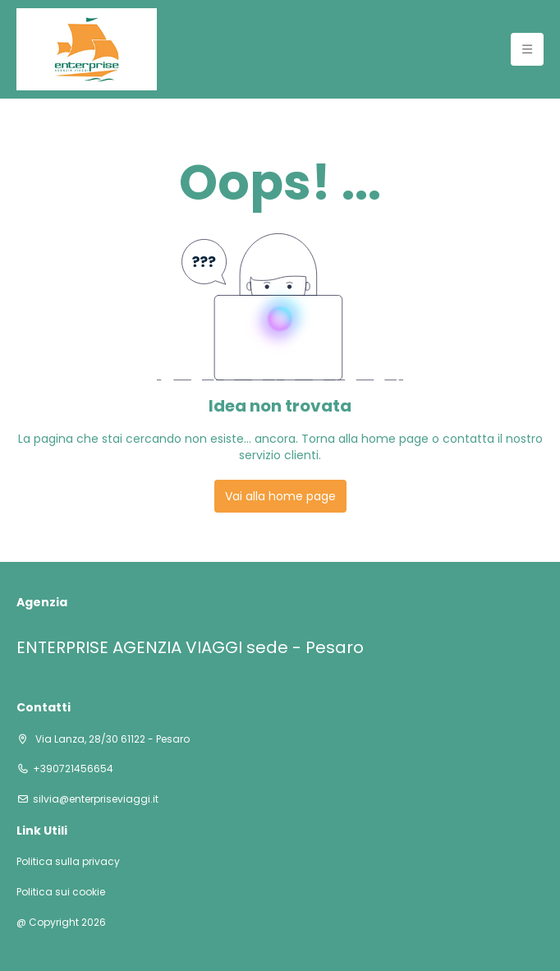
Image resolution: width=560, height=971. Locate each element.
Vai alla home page (280, 496)
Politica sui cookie (61, 892)
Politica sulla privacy (68, 862)
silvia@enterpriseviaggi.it (96, 799)
